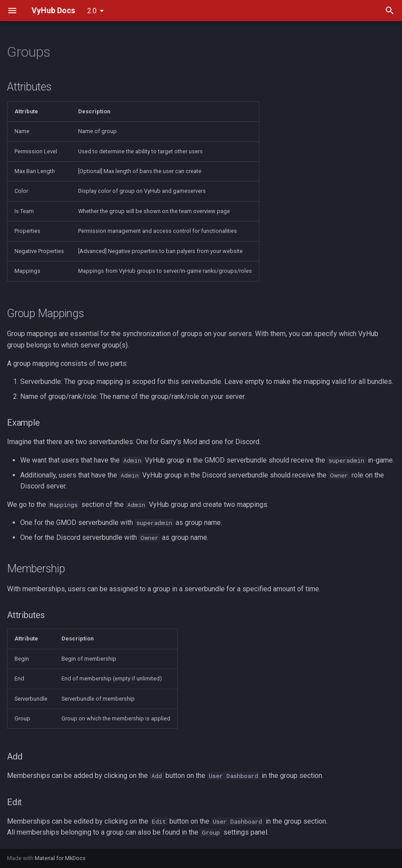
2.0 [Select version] (92, 11)
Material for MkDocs (60, 858)
